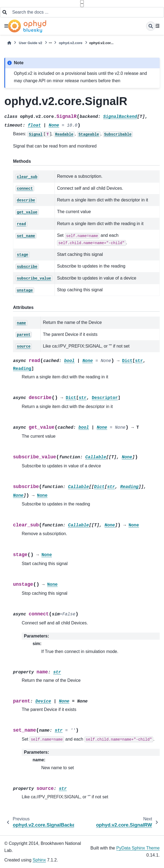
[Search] (151, 26)
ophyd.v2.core (71, 43)
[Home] (9, 43)
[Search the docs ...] (86, 12)
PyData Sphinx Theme (138, 848)
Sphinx (39, 860)
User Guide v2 (30, 43)
